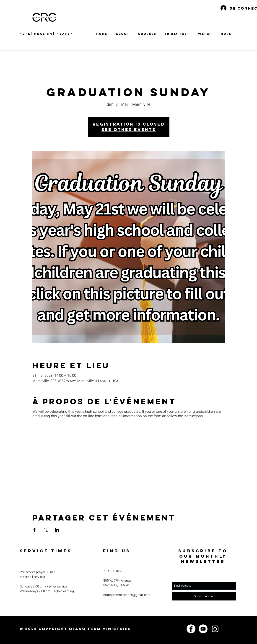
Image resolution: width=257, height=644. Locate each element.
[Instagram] (215, 629)
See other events (129, 130)
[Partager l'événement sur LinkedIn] (57, 530)
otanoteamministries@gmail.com (127, 595)
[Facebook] (191, 629)
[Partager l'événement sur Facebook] (35, 530)
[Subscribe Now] (204, 596)
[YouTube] (203, 629)
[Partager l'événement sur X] (46, 530)
